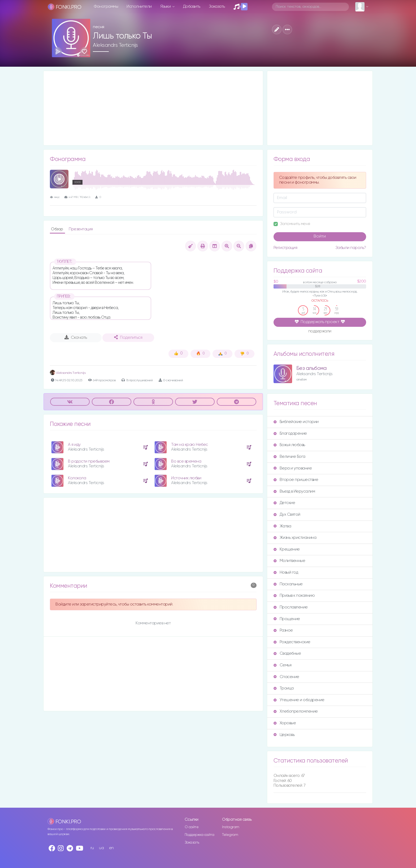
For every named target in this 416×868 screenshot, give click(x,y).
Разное (283, 630)
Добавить (192, 7)
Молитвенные (289, 561)
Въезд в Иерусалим (294, 491)
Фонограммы (106, 7)
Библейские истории (296, 422)
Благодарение (290, 433)
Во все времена (186, 461)
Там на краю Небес (190, 445)
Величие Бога (289, 457)
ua (101, 848)
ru (92, 848)
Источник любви (186, 478)
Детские (284, 503)
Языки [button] (166, 7)
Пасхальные (288, 584)
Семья (283, 665)
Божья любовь (289, 445)
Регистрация (285, 248)
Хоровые (285, 723)
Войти (320, 236)
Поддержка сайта (200, 835)
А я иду (74, 445)
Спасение (286, 677)
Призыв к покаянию (294, 596)
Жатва (282, 526)
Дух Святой (287, 515)
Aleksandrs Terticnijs (115, 45)
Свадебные (287, 653)
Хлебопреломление (296, 711)
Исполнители (139, 7)
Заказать (217, 7)
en (111, 848)
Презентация (81, 229)
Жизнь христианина (295, 538)
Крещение (287, 549)
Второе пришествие (296, 480)
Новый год (286, 572)
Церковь (284, 735)
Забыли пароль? (351, 248)
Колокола (77, 478)
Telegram (230, 835)
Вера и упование (293, 468)
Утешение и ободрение (299, 700)
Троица (284, 688)
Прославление (291, 607)
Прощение (287, 619)
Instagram (231, 827)
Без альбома (311, 368)
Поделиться (128, 337)
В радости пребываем (89, 461)
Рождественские (292, 642)
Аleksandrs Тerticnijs (68, 373)
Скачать (76, 337)
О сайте (192, 827)
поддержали (320, 332)
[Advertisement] (153, 108)
